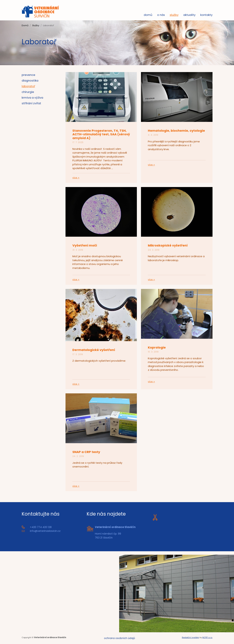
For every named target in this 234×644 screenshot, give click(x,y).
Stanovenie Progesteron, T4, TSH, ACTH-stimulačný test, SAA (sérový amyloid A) (101, 134)
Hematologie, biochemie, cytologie (176, 131)
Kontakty (206, 15)
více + (76, 178)
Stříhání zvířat (31, 104)
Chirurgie (28, 92)
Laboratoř (28, 86)
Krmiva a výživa (32, 98)
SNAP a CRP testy (86, 452)
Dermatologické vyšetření (94, 350)
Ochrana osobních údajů (119, 638)
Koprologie (157, 348)
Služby (174, 15)
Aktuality (189, 15)
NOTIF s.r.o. (207, 638)
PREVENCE (28, 75)
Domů (148, 15)
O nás (161, 15)
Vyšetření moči (85, 246)
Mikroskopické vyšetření (168, 246)
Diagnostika (30, 81)
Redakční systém (191, 638)
